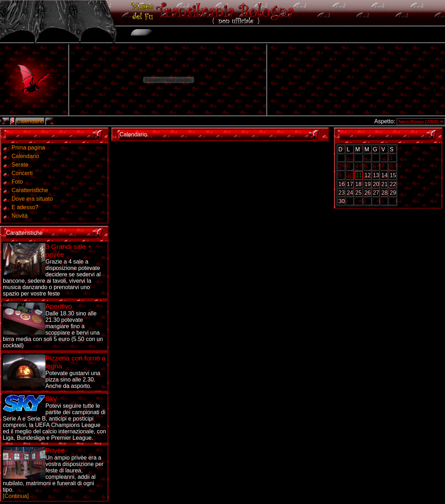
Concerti (22, 173)
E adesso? (25, 207)
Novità (19, 216)
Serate (20, 165)
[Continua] (53, 473)
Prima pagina (28, 148)
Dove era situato (32, 199)
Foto (17, 182)
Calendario (30, 121)
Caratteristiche (30, 190)
